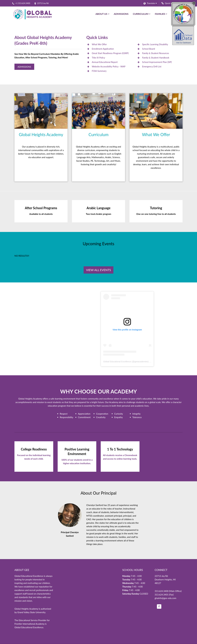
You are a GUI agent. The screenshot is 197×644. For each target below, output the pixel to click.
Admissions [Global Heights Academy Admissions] (24, 67)
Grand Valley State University (31, 612)
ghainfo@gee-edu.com (166, 598)
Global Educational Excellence (117, 362)
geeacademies (141, 362)
